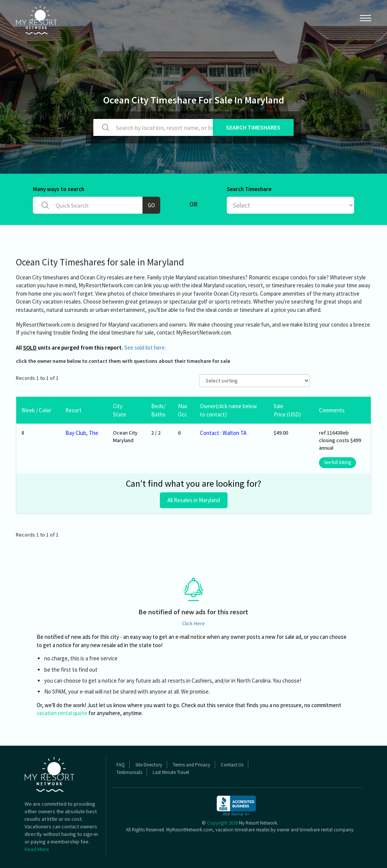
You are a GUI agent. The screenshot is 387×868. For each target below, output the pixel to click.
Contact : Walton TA (223, 433)
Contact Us (232, 765)
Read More (37, 849)
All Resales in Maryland (194, 500)
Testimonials (129, 772)
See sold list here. (145, 348)
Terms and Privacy (191, 765)
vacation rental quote (62, 713)
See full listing (337, 462)
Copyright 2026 (222, 823)
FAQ (121, 765)
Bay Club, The (82, 433)
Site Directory (149, 765)
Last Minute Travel (171, 772)
